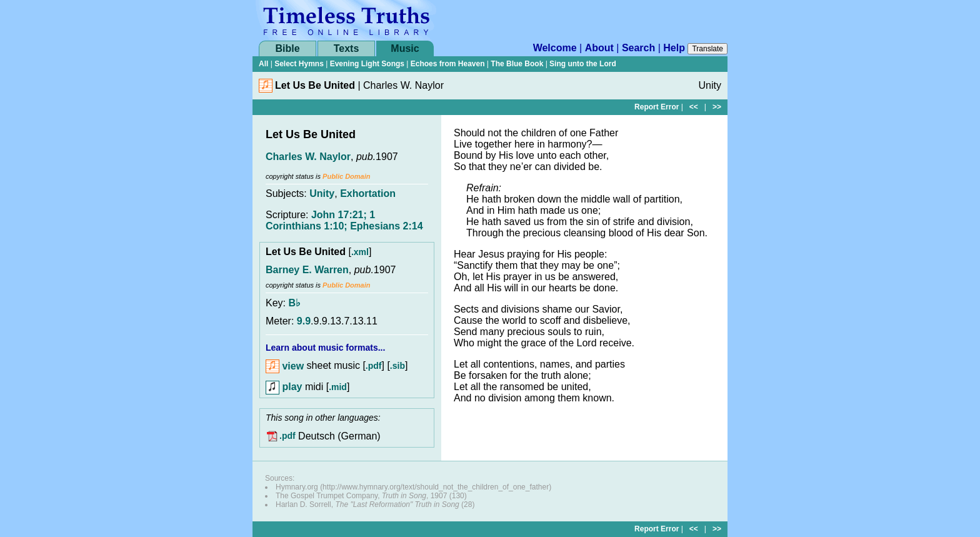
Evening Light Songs (367, 64)
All (263, 64)
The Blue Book (517, 64)
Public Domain (346, 176)
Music (405, 48)
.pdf (374, 366)
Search (638, 48)
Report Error (657, 107)
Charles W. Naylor (308, 157)
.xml (360, 252)
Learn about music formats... (325, 348)
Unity (322, 193)
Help (674, 48)
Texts (347, 48)
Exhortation (368, 193)
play (284, 387)
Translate (707, 49)
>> (717, 107)
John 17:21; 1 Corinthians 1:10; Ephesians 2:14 (344, 220)
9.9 (304, 321)
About (599, 48)
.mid (338, 387)
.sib (397, 366)
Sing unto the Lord (583, 64)
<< (694, 107)
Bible (287, 48)
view (285, 366)
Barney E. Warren (307, 270)
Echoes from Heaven (448, 64)
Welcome (555, 48)
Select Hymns (299, 64)
